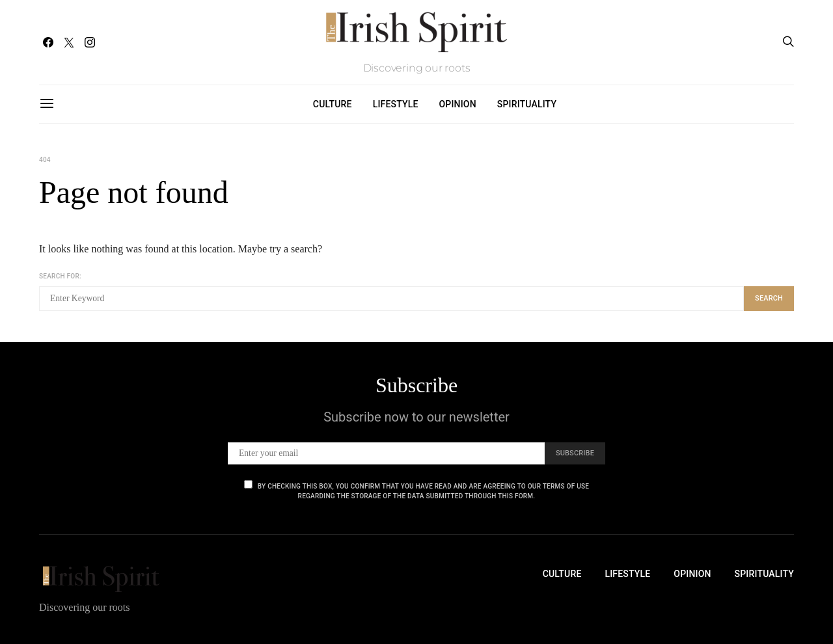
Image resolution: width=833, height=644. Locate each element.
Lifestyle (396, 104)
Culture (333, 104)
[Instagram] (90, 42)
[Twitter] (69, 42)
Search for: (60, 276)
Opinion (458, 104)
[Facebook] (48, 42)
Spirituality (527, 104)
